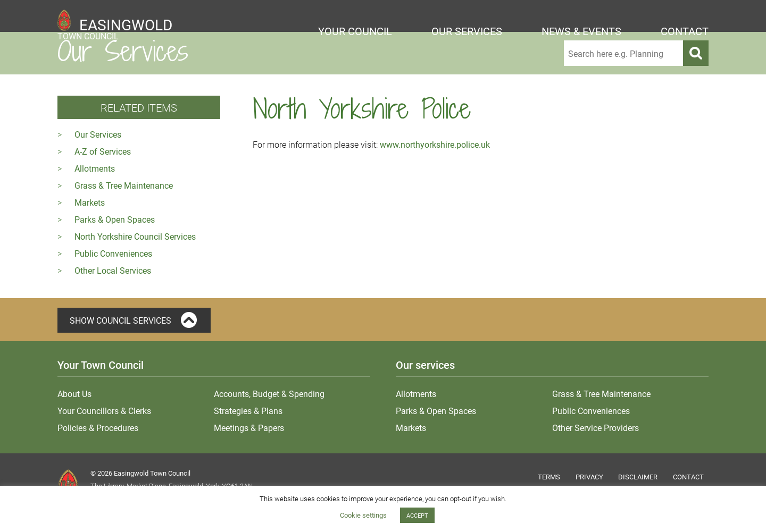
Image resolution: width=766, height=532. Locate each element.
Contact (685, 31)
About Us (74, 394)
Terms (549, 476)
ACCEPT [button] (417, 515)
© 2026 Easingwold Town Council (140, 473)
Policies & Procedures (98, 428)
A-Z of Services (103, 151)
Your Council (355, 31)
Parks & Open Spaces (115, 219)
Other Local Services (113, 270)
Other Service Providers (596, 428)
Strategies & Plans (248, 411)
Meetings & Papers (249, 428)
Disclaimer (638, 476)
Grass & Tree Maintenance (124, 185)
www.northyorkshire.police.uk (435, 144)
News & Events (581, 31)
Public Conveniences (113, 253)
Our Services (467, 31)
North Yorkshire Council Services (135, 236)
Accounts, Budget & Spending (269, 394)
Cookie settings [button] (363, 515)
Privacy (589, 476)
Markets (90, 202)
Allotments (95, 168)
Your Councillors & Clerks (104, 411)
